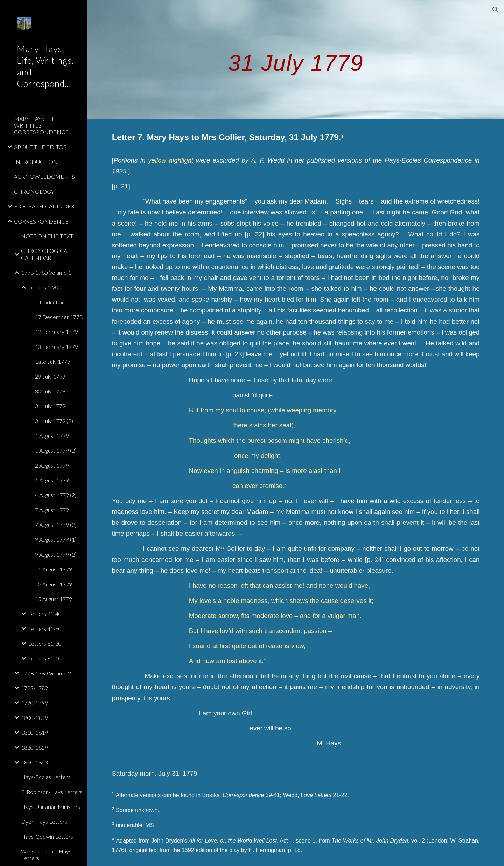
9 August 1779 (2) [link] (56, 554)
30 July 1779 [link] (50, 391)
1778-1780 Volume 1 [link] (46, 272)
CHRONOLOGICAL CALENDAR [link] (46, 254)
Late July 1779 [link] (53, 361)
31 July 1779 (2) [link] (54, 421)
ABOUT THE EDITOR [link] (40, 147)
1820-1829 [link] (34, 747)
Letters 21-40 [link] (45, 614)
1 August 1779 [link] (52, 436)
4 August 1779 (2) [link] (56, 495)
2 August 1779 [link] (52, 465)
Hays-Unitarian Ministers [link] (51, 807)
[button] (496, 10)
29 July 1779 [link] (50, 376)
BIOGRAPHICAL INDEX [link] (44, 206)
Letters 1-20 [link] (43, 287)
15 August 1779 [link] (54, 599)
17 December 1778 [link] (59, 317)
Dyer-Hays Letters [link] (44, 821)
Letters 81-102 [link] (46, 658)
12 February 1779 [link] (57, 332)
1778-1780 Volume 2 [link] (46, 673)
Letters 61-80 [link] (45, 643)
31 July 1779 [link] (50, 406)
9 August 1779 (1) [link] (56, 539)
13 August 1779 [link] (54, 584)
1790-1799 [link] (34, 703)
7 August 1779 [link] (52, 510)
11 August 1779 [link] (54, 569)
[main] (296, 59)
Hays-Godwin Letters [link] (47, 836)
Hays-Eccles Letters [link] (46, 777)
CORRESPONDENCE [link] (41, 221)
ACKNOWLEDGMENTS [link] (44, 176)
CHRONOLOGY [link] (34, 191)
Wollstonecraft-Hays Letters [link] (46, 854)
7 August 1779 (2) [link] (56, 525)
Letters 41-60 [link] (45, 629)
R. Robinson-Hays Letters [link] (52, 792)
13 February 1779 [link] (57, 347)
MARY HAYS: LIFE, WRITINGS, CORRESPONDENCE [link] (41, 125)
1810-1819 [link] (34, 732)
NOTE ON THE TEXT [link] (47, 236)
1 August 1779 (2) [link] (56, 450)
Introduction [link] (50, 302)
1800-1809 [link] (34, 718)
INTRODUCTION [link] (36, 162)
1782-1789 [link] (34, 688)
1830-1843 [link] (34, 762)
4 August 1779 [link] (52, 480)
